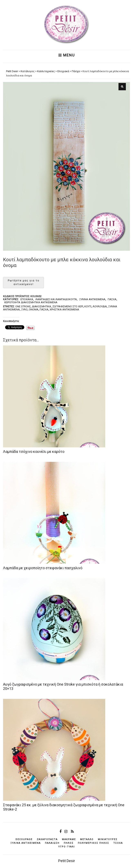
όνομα (34, 309)
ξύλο (24, 309)
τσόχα (118, 843)
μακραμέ (69, 839)
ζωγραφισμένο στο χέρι (68, 306)
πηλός (69, 843)
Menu (67, 55)
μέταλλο (87, 839)
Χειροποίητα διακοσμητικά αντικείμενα (31, 302)
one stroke (23, 306)
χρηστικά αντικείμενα (64, 309)
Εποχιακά (27, 299)
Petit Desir (67, 861)
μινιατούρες (108, 839)
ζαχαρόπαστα (47, 839)
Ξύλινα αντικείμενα (92, 299)
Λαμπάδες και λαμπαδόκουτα (56, 299)
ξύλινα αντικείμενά (26, 843)
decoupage (24, 839)
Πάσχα (112, 299)
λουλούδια (100, 306)
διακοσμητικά (41, 306)
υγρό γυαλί (66, 847)
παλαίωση (52, 843)
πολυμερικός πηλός (93, 843)
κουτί (88, 306)
